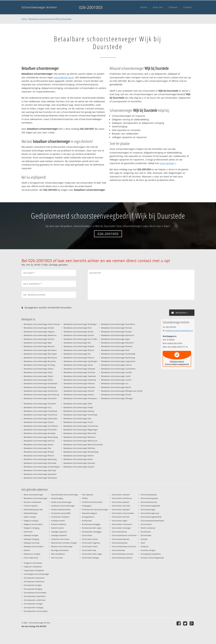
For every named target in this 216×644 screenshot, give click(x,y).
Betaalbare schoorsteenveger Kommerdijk (118, 354)
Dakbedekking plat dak (33, 509)
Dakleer (27, 550)
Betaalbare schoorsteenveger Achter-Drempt (42, 324)
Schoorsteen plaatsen (121, 502)
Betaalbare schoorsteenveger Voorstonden (81, 426)
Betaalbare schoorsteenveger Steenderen (40, 478)
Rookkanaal (87, 521)
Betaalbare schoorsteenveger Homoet (117, 328)
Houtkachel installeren (60, 517)
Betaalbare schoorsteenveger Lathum (116, 365)
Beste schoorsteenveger (33, 495)
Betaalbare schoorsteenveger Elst (77, 354)
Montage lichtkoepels (60, 550)
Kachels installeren (59, 524)
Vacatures (145, 546)
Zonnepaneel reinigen (33, 585)
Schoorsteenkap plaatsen (122, 558)
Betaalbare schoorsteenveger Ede (77, 343)
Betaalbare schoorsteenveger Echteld (79, 335)
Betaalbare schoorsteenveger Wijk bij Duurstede (50, 19)
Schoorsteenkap (118, 550)
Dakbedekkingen (31, 513)
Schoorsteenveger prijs (150, 513)
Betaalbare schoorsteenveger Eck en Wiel (80, 339)
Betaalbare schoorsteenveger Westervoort (81, 441)
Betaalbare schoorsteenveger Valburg (79, 411)
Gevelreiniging (57, 498)
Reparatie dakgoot (90, 513)
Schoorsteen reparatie (121, 509)
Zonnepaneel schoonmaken (35, 593)
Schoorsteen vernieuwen (122, 524)
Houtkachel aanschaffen (61, 513)
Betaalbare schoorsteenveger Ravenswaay (41, 437)
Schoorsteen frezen (90, 546)
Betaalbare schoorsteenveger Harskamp (80, 380)
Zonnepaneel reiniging (33, 589)
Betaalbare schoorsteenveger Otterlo (39, 422)
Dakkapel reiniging (31, 539)
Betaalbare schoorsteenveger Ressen (39, 444)
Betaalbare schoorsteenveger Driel (78, 328)
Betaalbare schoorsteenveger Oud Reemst (41, 426)
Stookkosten (146, 532)
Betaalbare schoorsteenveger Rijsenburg (40, 459)
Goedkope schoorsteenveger (63, 506)
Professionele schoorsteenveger (95, 509)
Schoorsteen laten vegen (92, 554)
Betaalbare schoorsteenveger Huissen (116, 332)
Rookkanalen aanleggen (92, 532)
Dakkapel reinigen (31, 535)
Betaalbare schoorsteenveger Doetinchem (41, 391)
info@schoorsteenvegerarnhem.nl (179, 330)
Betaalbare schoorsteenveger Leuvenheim (118, 369)
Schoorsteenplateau (149, 495)
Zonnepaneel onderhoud (34, 581)
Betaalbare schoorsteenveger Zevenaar (79, 463)
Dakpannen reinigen (32, 554)
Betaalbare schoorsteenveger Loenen (116, 380)
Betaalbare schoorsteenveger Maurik (116, 387)
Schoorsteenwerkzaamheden (152, 521)
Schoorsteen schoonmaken (123, 513)
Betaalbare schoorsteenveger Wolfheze (79, 448)
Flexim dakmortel (31, 558)
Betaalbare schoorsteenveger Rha (37, 448)
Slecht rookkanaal (148, 528)
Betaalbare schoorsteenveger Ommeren (40, 404)
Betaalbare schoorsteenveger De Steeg (39, 365)
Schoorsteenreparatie (149, 498)
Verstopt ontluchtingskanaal (152, 558)
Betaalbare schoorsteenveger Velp (77, 418)
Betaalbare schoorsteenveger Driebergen (80, 324)
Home (24, 19)
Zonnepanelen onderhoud (35, 600)
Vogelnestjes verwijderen (34, 570)
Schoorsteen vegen (120, 521)
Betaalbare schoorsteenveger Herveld (79, 391)
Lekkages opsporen (59, 532)
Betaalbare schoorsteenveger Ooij (38, 407)
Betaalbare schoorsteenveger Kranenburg (118, 358)
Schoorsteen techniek (121, 517)
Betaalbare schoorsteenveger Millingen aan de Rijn (122, 391)
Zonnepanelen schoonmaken (36, 611)
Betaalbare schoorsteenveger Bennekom (40, 350)
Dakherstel (28, 532)
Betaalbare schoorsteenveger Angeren (39, 332)
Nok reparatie (88, 495)
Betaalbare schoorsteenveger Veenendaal (80, 415)
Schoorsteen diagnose (91, 543)
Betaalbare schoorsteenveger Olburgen (117, 398)
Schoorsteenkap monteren (123, 554)
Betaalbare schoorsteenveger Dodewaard (41, 383)
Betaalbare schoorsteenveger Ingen (116, 339)
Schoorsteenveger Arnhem (39, 7)
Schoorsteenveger (148, 509)
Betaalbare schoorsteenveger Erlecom (79, 358)
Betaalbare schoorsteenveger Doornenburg (41, 395)
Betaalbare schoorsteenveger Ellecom (79, 350)
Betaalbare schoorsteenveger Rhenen (39, 456)
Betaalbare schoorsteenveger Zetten (78, 459)
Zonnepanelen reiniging (33, 607)
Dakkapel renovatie (32, 543)
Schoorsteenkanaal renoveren (124, 546)
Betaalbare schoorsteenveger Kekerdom (117, 343)
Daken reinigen (30, 517)
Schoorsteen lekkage (90, 558)
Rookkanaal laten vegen (92, 528)
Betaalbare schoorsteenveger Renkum (39, 441)
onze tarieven (167, 163)
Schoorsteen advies (90, 539)
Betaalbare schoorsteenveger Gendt (78, 365)
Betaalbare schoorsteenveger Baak (38, 343)
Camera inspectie (31, 506)
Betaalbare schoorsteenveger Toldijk (78, 407)
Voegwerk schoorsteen (33, 563)
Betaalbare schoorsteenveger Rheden (39, 452)
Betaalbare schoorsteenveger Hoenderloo (118, 324)
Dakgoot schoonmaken (33, 524)
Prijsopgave (87, 506)
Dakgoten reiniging (32, 528)
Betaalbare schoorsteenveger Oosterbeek (41, 411)
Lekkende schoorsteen (60, 539)
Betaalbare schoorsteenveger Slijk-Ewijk (40, 470)
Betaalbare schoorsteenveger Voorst (78, 422)
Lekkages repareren (59, 535)
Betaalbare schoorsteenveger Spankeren (40, 474)
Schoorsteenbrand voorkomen (124, 535)
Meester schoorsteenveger (62, 546)
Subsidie (144, 539)
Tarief (143, 543)
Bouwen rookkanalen (33, 502)
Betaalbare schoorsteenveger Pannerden (40, 430)
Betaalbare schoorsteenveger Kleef (115, 350)
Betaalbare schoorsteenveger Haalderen (80, 376)
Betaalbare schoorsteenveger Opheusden (41, 418)
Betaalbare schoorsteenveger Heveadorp (80, 398)
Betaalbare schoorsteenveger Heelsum (79, 383)
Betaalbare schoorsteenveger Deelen (39, 369)
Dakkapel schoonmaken (34, 546)
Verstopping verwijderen (151, 554)
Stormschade (146, 535)
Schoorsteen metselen (121, 495)
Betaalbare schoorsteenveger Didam (38, 376)
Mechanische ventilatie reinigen (64, 543)
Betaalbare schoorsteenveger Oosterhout (41, 415)
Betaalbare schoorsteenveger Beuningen (40, 354)
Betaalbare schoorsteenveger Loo (115, 383)
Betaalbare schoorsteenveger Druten (79, 332)
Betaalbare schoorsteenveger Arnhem (39, 339)
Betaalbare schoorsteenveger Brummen (40, 361)
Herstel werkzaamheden (61, 509)
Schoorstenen (146, 524)
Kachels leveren (57, 528)
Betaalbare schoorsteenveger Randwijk (40, 433)
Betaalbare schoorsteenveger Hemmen (79, 387)
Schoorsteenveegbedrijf (150, 506)
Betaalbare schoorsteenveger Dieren (38, 380)
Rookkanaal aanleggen (91, 524)
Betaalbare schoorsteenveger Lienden (117, 372)
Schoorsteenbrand (119, 532)
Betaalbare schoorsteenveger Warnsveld (80, 433)
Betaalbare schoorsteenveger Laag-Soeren (118, 361)
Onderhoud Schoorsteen (92, 502)
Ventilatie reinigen (148, 550)
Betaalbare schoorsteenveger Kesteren (117, 346)
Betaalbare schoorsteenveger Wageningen (81, 430)
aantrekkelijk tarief (64, 77)
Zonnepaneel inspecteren (34, 578)
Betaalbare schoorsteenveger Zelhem (79, 456)
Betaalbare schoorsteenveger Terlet (78, 404)
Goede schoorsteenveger (61, 502)
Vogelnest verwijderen (33, 567)
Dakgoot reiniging (31, 521)
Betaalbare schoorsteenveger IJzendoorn (118, 335)
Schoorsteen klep (89, 550)
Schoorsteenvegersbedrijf (151, 517)
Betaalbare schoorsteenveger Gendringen (81, 361)
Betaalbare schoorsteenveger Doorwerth (40, 398)
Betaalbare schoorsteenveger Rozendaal (40, 463)
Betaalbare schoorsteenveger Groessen (79, 372)
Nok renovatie (57, 558)
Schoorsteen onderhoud (122, 498)
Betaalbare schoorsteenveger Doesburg (40, 387)
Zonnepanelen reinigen (33, 604)
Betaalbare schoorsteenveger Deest (38, 372)
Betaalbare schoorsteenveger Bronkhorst (40, 358)
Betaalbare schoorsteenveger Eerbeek (79, 346)
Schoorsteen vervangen (121, 528)
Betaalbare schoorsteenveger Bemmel (39, 346)
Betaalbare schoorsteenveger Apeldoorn (40, 335)
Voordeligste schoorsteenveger (36, 574)
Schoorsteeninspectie (121, 539)
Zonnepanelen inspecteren (35, 596)
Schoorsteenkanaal (120, 543)
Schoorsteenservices (149, 502)
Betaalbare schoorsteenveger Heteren (79, 395)
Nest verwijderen (58, 554)
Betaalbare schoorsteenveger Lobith (116, 376)
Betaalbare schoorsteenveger (36, 498)
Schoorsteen (87, 535)
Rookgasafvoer (88, 517)
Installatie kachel (58, 521)
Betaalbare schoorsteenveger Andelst (39, 328)
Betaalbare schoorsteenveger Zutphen (79, 467)
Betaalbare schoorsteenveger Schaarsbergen (42, 467)
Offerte (85, 498)
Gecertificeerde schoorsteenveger (65, 495)
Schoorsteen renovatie (121, 506)
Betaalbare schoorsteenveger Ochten (116, 395)
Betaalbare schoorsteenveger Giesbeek (79, 369)
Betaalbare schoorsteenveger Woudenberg (81, 452)
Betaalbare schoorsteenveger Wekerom (79, 437)
